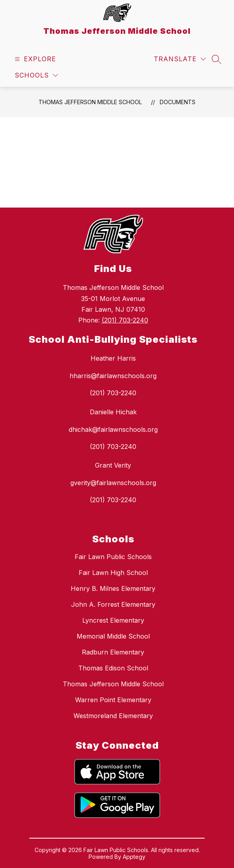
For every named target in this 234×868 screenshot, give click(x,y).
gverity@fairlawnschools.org (113, 483)
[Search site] (217, 59)
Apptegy (134, 857)
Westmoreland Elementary (113, 716)
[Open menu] (34, 59)
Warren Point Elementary (113, 700)
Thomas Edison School (113, 668)
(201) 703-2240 (125, 320)
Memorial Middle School (113, 636)
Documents (178, 102)
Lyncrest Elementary (113, 620)
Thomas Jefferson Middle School (90, 102)
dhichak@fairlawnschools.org (113, 429)
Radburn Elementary (113, 652)
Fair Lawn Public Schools (113, 557)
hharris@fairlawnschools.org (113, 376)
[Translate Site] (180, 59)
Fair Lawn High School (113, 573)
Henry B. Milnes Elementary (113, 588)
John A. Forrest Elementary (113, 604)
